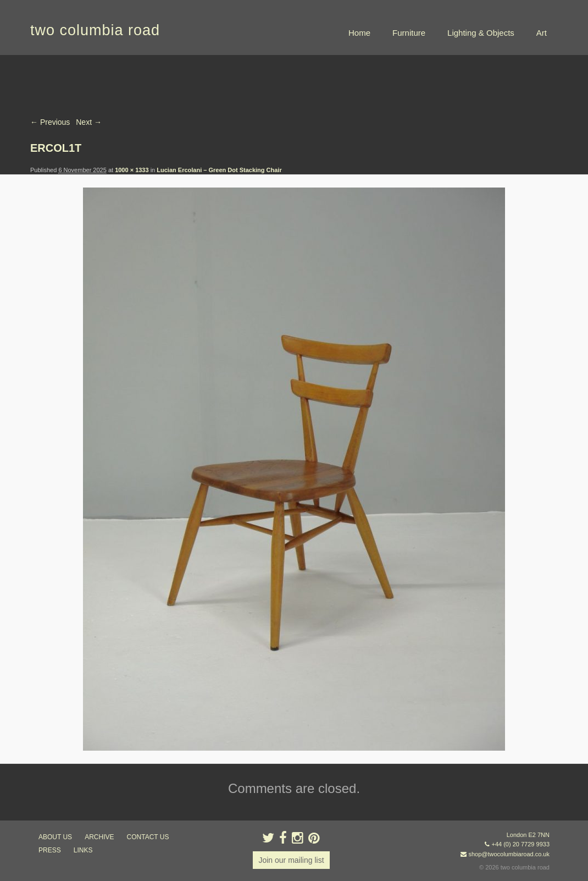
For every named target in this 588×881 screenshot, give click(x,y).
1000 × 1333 (132, 170)
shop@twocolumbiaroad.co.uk (509, 854)
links (83, 850)
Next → (89, 122)
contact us (148, 837)
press (50, 850)
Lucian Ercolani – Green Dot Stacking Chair (219, 170)
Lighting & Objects (481, 33)
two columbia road (95, 30)
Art (542, 33)
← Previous (50, 122)
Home (359, 33)
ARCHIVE (99, 837)
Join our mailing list (291, 860)
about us (55, 837)
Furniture (409, 33)
